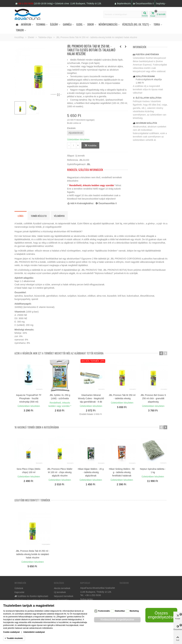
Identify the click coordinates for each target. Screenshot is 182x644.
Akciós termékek (62, 588)
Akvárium (26, 24)
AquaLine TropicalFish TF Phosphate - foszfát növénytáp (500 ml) (29, 398)
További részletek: (15, 638)
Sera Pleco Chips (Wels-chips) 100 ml (29, 471)
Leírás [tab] (21, 216)
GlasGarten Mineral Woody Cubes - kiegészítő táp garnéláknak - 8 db (91, 398)
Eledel (79, 24)
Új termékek (60, 592)
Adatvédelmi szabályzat (34, 632)
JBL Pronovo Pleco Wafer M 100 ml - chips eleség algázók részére (60, 472)
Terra (157, 24)
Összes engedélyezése (161, 615)
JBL (89, 164)
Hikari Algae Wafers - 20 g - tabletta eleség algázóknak (91, 472)
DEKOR (91, 24)
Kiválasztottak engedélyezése (117, 619)
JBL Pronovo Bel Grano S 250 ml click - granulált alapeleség (153, 398)
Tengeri (20, 30)
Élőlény (54, 24)
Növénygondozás (108, 24)
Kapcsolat (19, 592)
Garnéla (67, 24)
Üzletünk (19, 588)
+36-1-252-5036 (25, 3)
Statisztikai (120, 611)
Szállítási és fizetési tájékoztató (31, 596)
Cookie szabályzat (11, 632)
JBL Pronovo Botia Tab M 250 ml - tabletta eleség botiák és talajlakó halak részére (33, 554)
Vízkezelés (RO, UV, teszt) (135, 24)
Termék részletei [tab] (39, 216)
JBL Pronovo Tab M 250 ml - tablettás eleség (122, 397)
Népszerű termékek (64, 596)
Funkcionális (104, 611)
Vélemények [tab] (59, 216)
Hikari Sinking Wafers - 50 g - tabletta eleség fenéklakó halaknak (122, 472)
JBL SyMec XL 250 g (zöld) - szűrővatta (60, 397)
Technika (41, 24)
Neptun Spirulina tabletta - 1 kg (153, 471)
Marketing (134, 611)
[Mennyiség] (73, 145)
